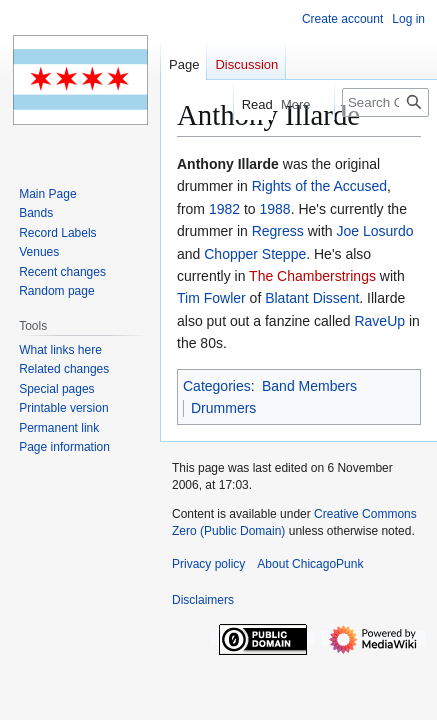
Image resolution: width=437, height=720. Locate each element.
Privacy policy (208, 564)
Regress (278, 231)
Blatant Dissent (312, 298)
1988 (275, 209)
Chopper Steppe (255, 254)
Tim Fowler (211, 298)
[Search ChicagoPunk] (385, 102)
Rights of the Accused (319, 186)
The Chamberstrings (312, 276)
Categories (217, 386)
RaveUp (379, 321)
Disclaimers (203, 600)
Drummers (223, 408)
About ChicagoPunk (310, 564)
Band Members (309, 386)
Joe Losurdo (375, 231)
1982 (224, 209)
